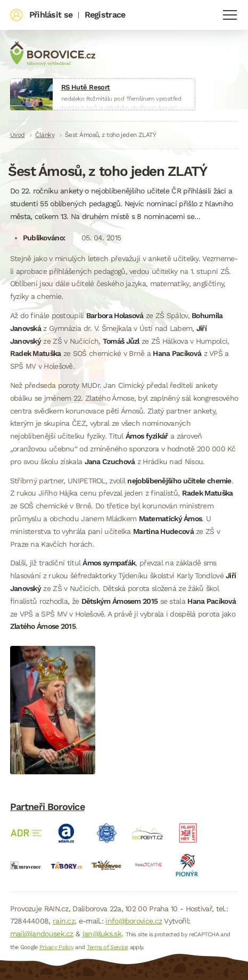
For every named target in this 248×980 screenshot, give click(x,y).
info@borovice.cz (134, 921)
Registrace (105, 15)
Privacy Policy (56, 947)
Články (45, 135)
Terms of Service (108, 947)
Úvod (18, 135)
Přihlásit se (51, 15)
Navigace (230, 15)
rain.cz (64, 921)
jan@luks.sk (102, 934)
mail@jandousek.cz (42, 934)
